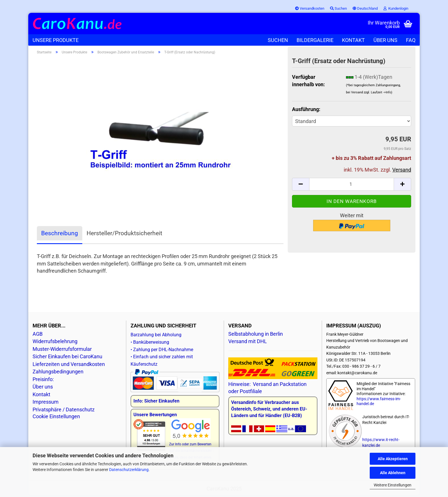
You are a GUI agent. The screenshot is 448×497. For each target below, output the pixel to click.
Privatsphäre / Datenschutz (64, 412)
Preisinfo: (43, 381)
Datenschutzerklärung (129, 470)
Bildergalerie (315, 40)
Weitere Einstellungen (393, 485)
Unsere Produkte (56, 40)
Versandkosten (310, 8)
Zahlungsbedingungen (58, 374)
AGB (38, 336)
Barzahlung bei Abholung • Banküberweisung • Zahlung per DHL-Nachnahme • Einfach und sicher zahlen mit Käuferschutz (175, 360)
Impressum (46, 404)
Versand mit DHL (248, 343)
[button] (365, 9)
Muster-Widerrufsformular (62, 351)
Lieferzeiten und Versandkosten (69, 366)
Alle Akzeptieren (393, 459)
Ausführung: (306, 111)
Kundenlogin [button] (396, 8)
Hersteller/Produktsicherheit (124, 235)
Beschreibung (60, 235)
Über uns (385, 40)
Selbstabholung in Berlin (256, 336)
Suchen (278, 40)
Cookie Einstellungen (56, 418)
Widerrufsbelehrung (55, 343)
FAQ (411, 40)
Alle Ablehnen (393, 473)
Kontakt (353, 40)
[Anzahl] (352, 186)
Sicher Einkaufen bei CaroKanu (67, 358)
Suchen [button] (338, 8)
